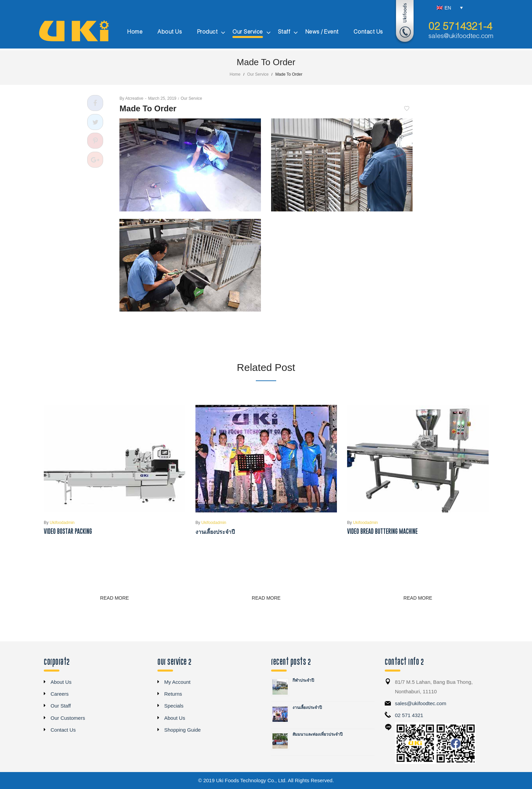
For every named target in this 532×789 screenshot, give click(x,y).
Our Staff (61, 706)
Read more (115, 598)
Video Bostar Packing (68, 531)
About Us (61, 682)
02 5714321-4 (460, 27)
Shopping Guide (183, 730)
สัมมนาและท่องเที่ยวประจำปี (318, 734)
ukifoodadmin (59, 523)
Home (235, 74)
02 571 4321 (409, 715)
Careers (60, 694)
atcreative (131, 98)
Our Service (258, 74)
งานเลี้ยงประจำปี (215, 531)
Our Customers (68, 718)
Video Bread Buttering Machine (382, 531)
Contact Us (63, 730)
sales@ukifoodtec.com (461, 36)
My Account (177, 682)
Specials (174, 706)
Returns (173, 694)
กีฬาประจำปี (303, 680)
